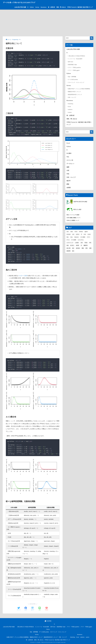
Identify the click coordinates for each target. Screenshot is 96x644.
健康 (68, 167)
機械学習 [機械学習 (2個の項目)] (86, 246)
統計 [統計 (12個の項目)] (73, 249)
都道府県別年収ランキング (75, 95)
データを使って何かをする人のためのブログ (22, 2)
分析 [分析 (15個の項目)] (82, 243)
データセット (70, 164)
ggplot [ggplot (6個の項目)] (86, 232)
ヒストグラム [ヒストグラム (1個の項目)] (81, 240)
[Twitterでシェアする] (19, 609)
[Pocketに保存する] (47, 609)
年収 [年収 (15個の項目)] (90, 243)
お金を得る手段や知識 (20, 7)
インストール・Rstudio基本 (75, 59)
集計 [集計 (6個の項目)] (73, 252)
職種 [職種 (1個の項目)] (83, 249)
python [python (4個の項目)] (78, 235)
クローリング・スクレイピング (76, 82)
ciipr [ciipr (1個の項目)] (68, 232)
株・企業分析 (51, 7)
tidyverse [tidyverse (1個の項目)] (77, 238)
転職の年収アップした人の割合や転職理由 (79, 89)
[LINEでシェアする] (40, 609)
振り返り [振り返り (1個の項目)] (72, 246)
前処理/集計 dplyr (72, 65)
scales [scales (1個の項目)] (89, 235)
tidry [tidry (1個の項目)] (71, 238)
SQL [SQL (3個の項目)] (68, 238)
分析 (68, 171)
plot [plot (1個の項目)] (73, 235)
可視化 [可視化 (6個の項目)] (86, 243)
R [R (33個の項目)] (82, 235)
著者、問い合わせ (61, 7)
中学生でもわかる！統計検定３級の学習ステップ (80, 7)
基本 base (71, 62)
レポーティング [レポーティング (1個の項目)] (70, 243)
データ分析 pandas (73, 80)
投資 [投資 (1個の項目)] (68, 246)
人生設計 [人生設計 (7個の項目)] (77, 243)
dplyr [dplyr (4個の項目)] (72, 232)
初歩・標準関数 (72, 77)
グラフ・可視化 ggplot (74, 70)
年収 (68, 174)
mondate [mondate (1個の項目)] (69, 235)
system (70, 112)
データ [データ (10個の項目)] (68, 240)
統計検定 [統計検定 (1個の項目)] (78, 249)
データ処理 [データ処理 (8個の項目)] (74, 240)
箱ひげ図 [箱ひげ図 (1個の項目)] (68, 249)
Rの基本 (69, 154)
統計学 (69, 181)
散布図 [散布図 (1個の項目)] (77, 246)
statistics (70, 110)
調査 (68, 185)
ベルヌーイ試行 (23, 276)
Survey (37, 7)
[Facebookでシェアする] (26, 609)
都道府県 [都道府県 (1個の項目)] (68, 252)
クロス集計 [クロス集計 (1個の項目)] (83, 238)
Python (32, 7)
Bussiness (44, 7)
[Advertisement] (48, 23)
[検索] (92, 38)
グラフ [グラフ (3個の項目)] (88, 238)
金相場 (69, 188)
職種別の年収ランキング (74, 92)
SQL (68, 157)
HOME (48, 621)
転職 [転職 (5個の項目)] (90, 249)
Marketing (71, 104)
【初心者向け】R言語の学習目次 (77, 56)
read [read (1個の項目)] (85, 235)
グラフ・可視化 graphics (74, 67)
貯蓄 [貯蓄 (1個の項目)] (86, 249)
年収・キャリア (72, 97)
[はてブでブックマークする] (33, 609)
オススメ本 (70, 161)
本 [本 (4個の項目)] (81, 246)
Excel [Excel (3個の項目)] (76, 232)
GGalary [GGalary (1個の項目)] (81, 232)
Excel (69, 107)
